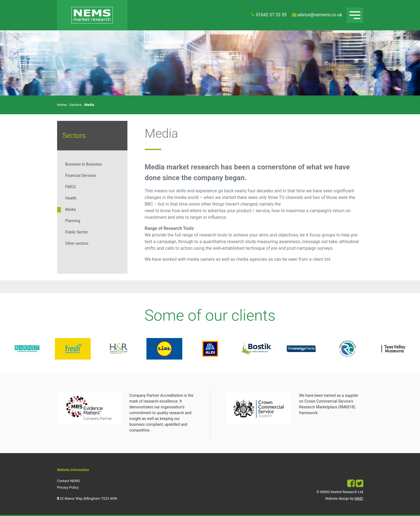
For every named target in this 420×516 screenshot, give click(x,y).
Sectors (76, 105)
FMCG (71, 187)
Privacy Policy (68, 487)
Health (71, 198)
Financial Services (81, 175)
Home (62, 105)
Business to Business (84, 164)
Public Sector (77, 232)
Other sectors (77, 243)
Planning (73, 221)
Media (71, 209)
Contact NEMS (69, 481)
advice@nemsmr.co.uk (320, 15)
